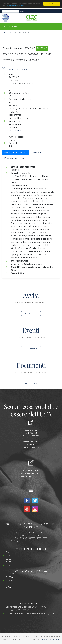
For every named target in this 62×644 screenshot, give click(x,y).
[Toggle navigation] (57, 11)
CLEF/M (10, 584)
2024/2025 (34, 60)
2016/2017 (30, 48)
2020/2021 (33, 54)
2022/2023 (8, 60)
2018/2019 (8, 54)
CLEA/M (10, 574)
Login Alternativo (50, 640)
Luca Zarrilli (15, 131)
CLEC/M (8, 32)
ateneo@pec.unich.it (33, 473)
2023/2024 (21, 60)
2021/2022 (46, 54)
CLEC (8, 559)
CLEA (8, 555)
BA (7, 552)
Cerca (22, 11)
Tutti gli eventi (31, 349)
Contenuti (36, 153)
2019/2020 (21, 54)
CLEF (8, 562)
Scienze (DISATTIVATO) (18, 610)
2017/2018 (42, 48)
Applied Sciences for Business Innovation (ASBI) (30, 613)
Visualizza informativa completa (15, 5)
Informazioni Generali (15, 153)
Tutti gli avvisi (31, 314)
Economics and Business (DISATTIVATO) (26, 607)
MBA (8, 587)
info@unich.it (34, 470)
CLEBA (9, 577)
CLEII (8, 566)
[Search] (10, 11)
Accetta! (52, 4)
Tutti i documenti (31, 383)
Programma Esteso (14, 158)
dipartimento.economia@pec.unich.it (34, 541)
